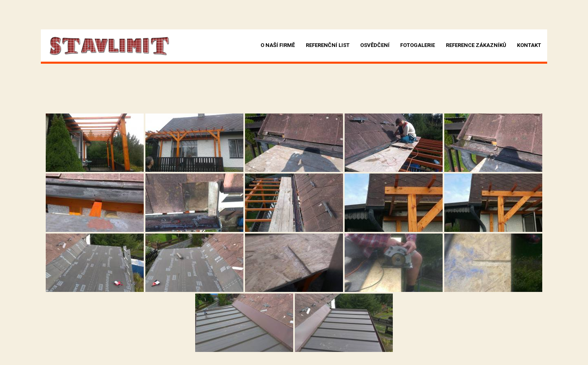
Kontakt (529, 45)
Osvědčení (375, 45)
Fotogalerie (418, 45)
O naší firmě (278, 45)
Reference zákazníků (476, 45)
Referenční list (328, 45)
